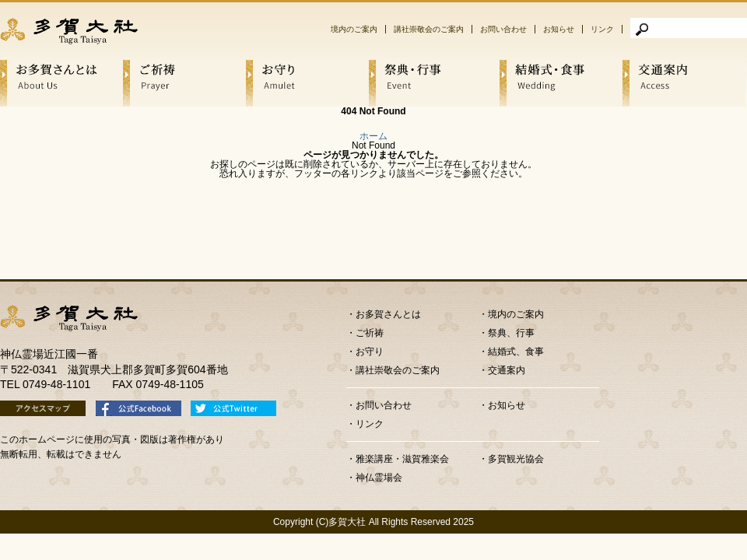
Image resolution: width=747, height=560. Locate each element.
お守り (370, 352)
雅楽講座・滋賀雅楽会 (402, 459)
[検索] (689, 28)
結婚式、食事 (516, 352)
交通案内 (507, 370)
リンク (602, 29)
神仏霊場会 (379, 478)
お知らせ (559, 29)
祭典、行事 (511, 333)
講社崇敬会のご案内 (429, 29)
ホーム (373, 136)
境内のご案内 (354, 29)
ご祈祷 (370, 333)
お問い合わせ (503, 29)
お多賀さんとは (388, 314)
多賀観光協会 (516, 459)
